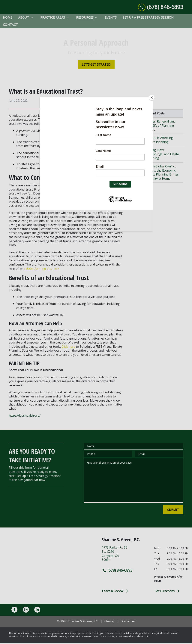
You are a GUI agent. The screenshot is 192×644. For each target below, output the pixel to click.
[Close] (152, 98)
